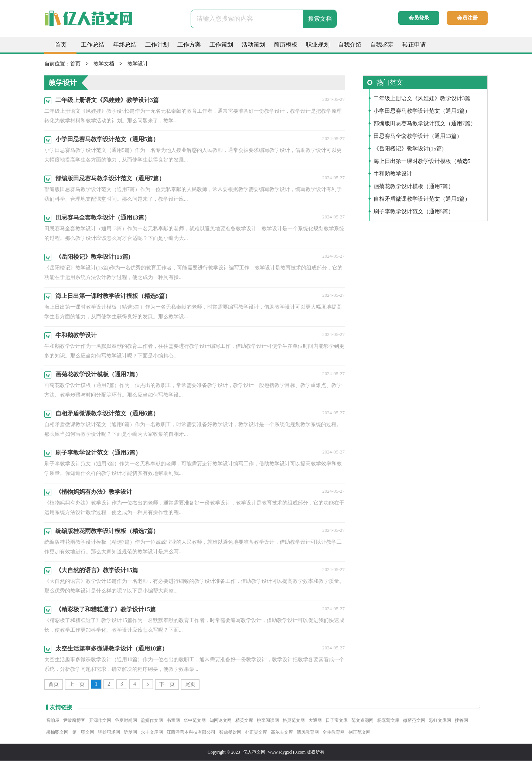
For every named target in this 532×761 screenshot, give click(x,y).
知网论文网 (221, 721)
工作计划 (157, 45)
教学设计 (138, 64)
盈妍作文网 (152, 721)
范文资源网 (362, 721)
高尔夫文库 (282, 733)
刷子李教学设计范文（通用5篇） (414, 212)
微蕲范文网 (414, 721)
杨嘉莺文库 (388, 721)
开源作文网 (100, 721)
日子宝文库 (337, 721)
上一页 (77, 685)
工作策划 (221, 45)
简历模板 (286, 45)
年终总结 (125, 45)
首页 (61, 45)
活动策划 (253, 45)
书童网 (173, 721)
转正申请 (414, 45)
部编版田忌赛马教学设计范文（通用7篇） (425, 124)
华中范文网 (195, 721)
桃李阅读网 (268, 721)
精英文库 (244, 721)
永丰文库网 (152, 733)
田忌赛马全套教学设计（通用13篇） (418, 136)
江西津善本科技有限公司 (191, 733)
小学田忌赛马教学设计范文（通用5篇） (422, 111)
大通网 (315, 721)
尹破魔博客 (74, 721)
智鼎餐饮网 (230, 733)
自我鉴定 (382, 45)
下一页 (167, 685)
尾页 (190, 685)
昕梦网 (130, 733)
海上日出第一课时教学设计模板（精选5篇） (422, 163)
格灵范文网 (294, 721)
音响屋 (53, 721)
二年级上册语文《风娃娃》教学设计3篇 (422, 99)
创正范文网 (359, 733)
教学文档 (104, 64)
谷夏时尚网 (126, 721)
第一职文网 (83, 733)
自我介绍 (350, 45)
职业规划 (318, 45)
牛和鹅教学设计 (393, 174)
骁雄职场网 (109, 733)
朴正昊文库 (256, 733)
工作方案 (189, 45)
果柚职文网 (57, 733)
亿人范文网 (254, 752)
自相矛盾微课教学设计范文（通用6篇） (422, 199)
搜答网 (461, 721)
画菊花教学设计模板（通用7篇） (414, 187)
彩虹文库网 (440, 721)
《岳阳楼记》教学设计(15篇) (409, 149)
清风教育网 (308, 733)
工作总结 (93, 45)
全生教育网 (334, 733)
